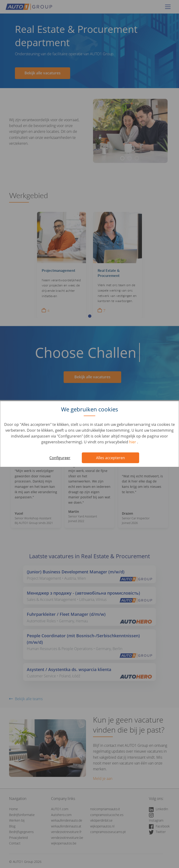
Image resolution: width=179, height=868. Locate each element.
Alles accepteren (110, 458)
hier (133, 442)
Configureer (60, 458)
